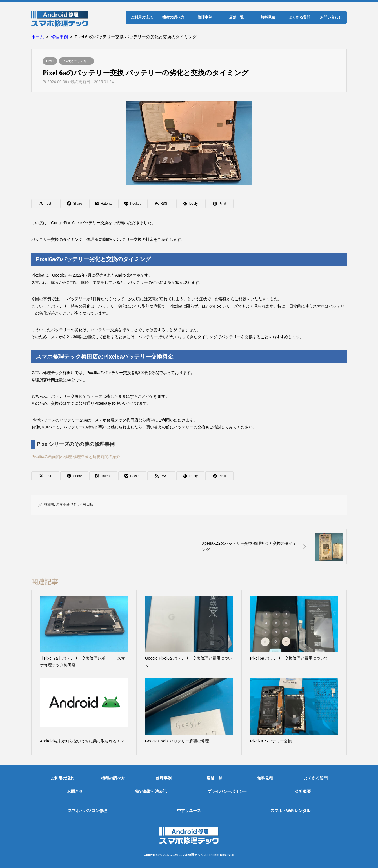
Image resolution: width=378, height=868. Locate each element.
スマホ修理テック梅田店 (75, 504)
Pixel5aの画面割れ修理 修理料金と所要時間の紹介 (76, 457)
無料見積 (268, 17)
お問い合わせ (331, 17)
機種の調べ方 (173, 17)
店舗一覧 (236, 17)
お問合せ (75, 791)
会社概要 (303, 791)
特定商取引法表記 (151, 791)
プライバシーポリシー (227, 791)
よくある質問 (299, 17)
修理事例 (205, 17)
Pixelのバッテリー (76, 61)
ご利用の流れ (142, 17)
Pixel (50, 61)
